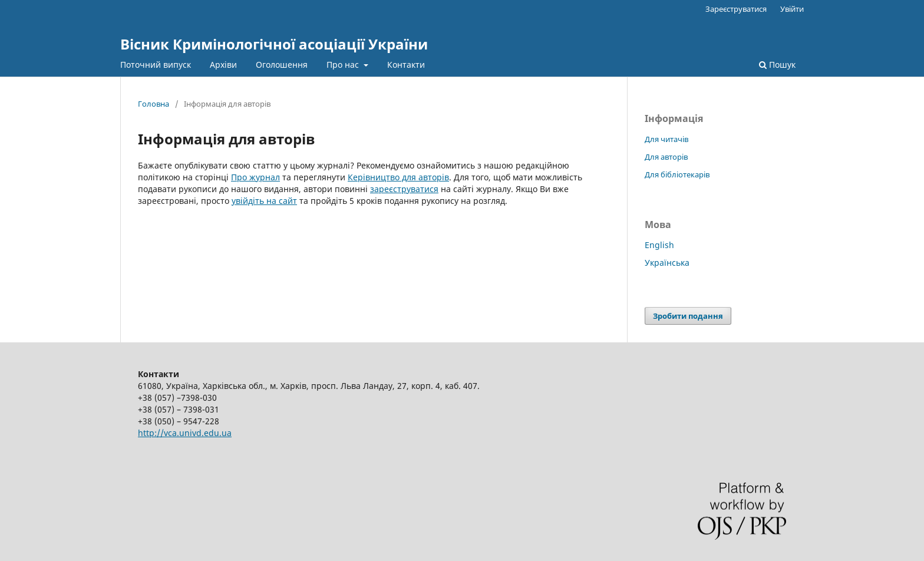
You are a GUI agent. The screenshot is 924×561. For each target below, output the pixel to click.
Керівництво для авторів (398, 177)
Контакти (406, 65)
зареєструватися (404, 189)
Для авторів (666, 157)
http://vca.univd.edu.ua (185, 433)
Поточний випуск (156, 65)
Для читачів (666, 139)
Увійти (792, 9)
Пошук (777, 65)
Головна (154, 104)
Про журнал (255, 177)
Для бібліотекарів (677, 174)
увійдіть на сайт (264, 201)
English (659, 245)
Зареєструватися (736, 9)
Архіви (223, 65)
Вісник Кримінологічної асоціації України (274, 44)
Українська (667, 263)
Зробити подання (688, 316)
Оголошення (282, 65)
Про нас (344, 65)
